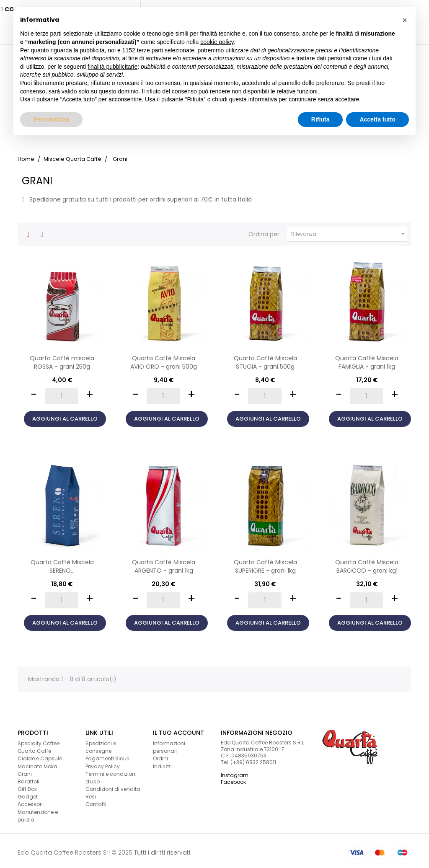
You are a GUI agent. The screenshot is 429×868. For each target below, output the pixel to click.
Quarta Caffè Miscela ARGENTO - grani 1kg (164, 563)
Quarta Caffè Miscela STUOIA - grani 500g (265, 359)
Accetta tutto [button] (377, 119)
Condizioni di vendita (113, 785)
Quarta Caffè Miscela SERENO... (62, 563)
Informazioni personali (169, 743)
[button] (405, 20)
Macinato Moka (37, 763)
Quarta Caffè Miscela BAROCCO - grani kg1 (367, 563)
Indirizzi (162, 763)
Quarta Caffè (34, 747)
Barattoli (28, 778)
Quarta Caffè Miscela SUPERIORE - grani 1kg (265, 563)
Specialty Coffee (39, 740)
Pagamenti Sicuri (107, 755)
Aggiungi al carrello (65, 415)
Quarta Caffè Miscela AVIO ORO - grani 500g (164, 359)
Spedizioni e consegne (101, 743)
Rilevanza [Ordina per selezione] (349, 230)
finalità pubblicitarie (112, 67)
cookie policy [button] (217, 42)
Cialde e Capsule (40, 755)
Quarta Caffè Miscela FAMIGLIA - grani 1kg (367, 359)
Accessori (30, 801)
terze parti (150, 50)
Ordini (160, 755)
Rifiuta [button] (320, 119)
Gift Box (27, 785)
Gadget (28, 793)
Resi (91, 793)
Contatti (96, 801)
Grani (25, 770)
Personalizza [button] (51, 119)
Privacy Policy (103, 763)
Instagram (235, 771)
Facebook (233, 778)
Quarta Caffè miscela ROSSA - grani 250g (62, 359)
